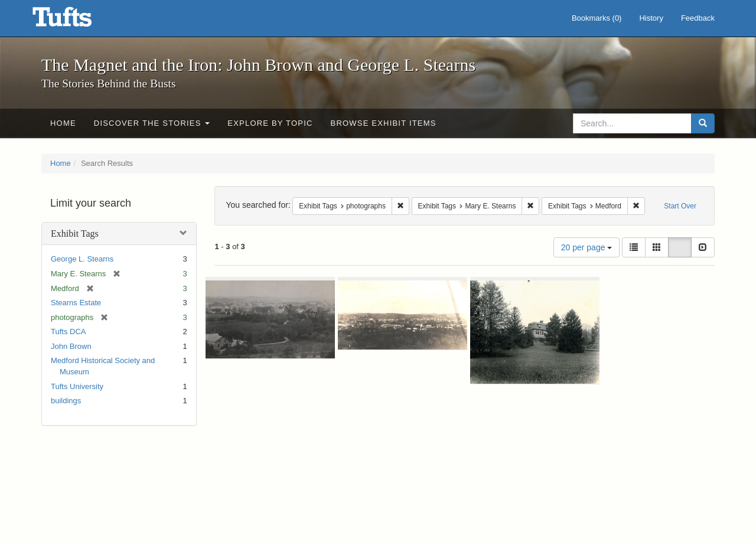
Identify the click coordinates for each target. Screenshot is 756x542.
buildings (66, 401)
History (651, 18)
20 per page (587, 247)
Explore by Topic (270, 123)
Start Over (680, 206)
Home (63, 123)
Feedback (698, 18)
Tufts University (77, 386)
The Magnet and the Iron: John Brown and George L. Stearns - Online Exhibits (77, 21)
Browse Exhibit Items (384, 123)
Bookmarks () (597, 18)
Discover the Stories (152, 123)
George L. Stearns (82, 259)
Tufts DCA (68, 332)
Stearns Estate (76, 303)
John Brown (71, 346)
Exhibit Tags (75, 234)
